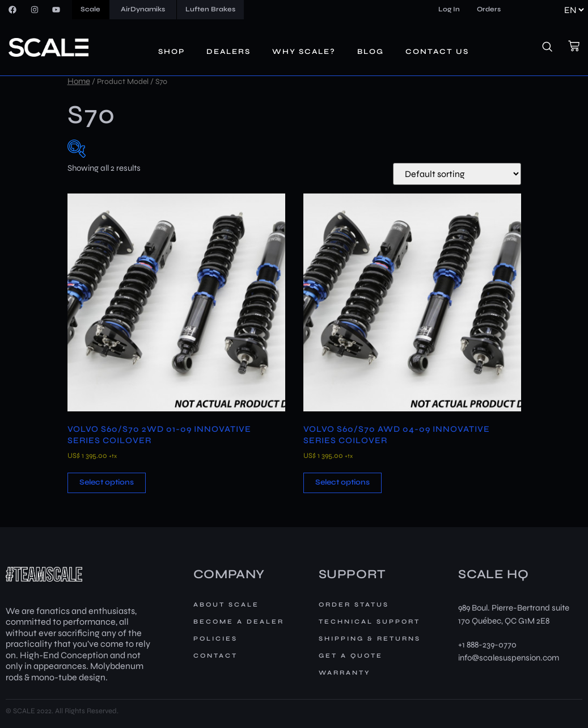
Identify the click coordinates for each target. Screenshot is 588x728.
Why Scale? (304, 52)
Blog (371, 52)
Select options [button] (107, 482)
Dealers (229, 52)
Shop (172, 52)
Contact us (437, 52)
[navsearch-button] (553, 48)
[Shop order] (457, 174)
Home (79, 81)
